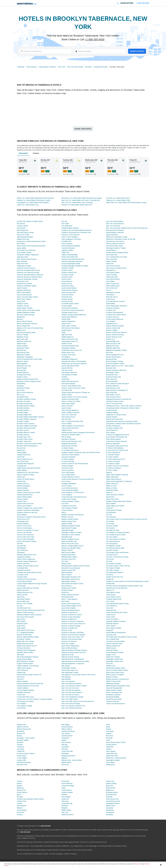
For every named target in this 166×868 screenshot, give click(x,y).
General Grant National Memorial (73, 259)
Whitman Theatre (112, 677)
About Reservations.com (25, 850)
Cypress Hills (21, 760)
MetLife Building (67, 572)
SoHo (108, 740)
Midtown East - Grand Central (72, 760)
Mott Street (65, 601)
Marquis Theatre (67, 550)
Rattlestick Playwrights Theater (116, 350)
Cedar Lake (21, 477)
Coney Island (21, 756)
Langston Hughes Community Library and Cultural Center (81, 452)
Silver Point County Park (114, 419)
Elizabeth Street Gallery (25, 652)
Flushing (20, 815)
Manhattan (65, 753)
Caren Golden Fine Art (25, 459)
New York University (113, 226)
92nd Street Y (22, 228)
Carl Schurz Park (23, 461)
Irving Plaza (65, 379)
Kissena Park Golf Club (69, 446)
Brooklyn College (23, 421)
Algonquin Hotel (22, 257)
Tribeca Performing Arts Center (117, 612)
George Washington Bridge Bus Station (75, 266)
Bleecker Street (22, 361)
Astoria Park (21, 301)
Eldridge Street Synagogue (26, 650)
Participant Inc (111, 270)
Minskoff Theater (67, 590)
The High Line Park (112, 530)
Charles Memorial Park (25, 495)
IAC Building (66, 357)
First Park (20, 679)
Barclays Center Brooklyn (26, 315)
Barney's (20, 319)
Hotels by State (52, 850)
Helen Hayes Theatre (69, 326)
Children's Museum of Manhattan (28, 510)
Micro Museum (67, 586)
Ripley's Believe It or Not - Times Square (120, 366)
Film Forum (21, 677)
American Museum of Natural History (29, 277)
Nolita (108, 727)
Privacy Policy (138, 864)
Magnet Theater (67, 524)
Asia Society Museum (24, 295)
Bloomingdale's (22, 364)
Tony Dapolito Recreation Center (117, 604)
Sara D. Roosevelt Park (114, 404)
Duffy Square (21, 628)
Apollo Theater (22, 288)
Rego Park (110, 786)
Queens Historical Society (115, 335)
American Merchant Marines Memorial (30, 275)
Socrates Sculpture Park (114, 428)
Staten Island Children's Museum (117, 475)
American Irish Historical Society (28, 272)
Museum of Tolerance (69, 641)
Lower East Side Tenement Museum (74, 497)
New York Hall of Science (70, 695)
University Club (111, 635)
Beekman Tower (23, 337)
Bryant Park (21, 450)
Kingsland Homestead (69, 444)
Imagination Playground (69, 359)
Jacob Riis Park (67, 390)
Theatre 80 (110, 579)
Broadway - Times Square (26, 738)
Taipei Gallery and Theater (115, 506)
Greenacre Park (67, 301)
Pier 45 (108, 290)
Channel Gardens (23, 490)
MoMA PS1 (65, 592)
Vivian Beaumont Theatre (115, 652)
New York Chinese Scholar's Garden (74, 686)
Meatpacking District (68, 756)
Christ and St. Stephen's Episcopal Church (31, 517)
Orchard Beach (111, 250)
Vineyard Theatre (112, 650)
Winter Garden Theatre (114, 690)
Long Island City (67, 803)
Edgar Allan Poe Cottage (25, 641)
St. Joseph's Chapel (113, 464)
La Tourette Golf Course (70, 450)
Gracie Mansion (67, 281)
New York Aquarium (68, 681)
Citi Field (20, 544)
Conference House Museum (27, 579)
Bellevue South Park (24, 341)
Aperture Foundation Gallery (27, 286)
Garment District (67, 736)
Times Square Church (113, 597)
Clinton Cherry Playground (26, 559)
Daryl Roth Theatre (23, 599)
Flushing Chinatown (68, 731)
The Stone (110, 575)
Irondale (64, 377)
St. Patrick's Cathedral (113, 468)
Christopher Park (23, 521)
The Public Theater (113, 570)
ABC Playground (23, 230)
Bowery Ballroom (23, 372)
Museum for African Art (69, 612)
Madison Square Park (69, 521)
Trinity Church (111, 615)
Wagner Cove (111, 655)
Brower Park (21, 448)
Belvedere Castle (23, 348)
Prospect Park (111, 310)
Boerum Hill (21, 733)
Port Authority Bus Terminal (115, 301)
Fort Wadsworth (67, 226)
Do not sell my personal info (83, 850)
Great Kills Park (67, 297)
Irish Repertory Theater (70, 375)
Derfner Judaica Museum (26, 612)
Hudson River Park (68, 352)
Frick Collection (67, 244)
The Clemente (111, 517)
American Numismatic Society (27, 279)
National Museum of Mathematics (73, 659)
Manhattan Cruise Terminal (71, 535)
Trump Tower (111, 617)
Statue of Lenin (111, 486)
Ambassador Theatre (24, 266)
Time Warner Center (113, 592)
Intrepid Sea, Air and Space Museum (74, 364)
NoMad (108, 729)
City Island (20, 749)
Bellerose (20, 788)
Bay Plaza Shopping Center (26, 332)
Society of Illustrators (113, 426)
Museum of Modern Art (69, 628)
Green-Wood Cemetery (70, 308)
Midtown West (66, 762)
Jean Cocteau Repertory (70, 410)
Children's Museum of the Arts (27, 512)
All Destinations (40, 850)
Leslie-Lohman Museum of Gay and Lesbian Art (78, 479)
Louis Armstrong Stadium (70, 490)
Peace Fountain (111, 275)
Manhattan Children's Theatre (72, 532)
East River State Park (24, 635)
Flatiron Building (22, 681)
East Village (66, 725)
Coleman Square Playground (27, 561)
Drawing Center (22, 624)
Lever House (66, 481)
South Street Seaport (113, 439)
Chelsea (20, 745)
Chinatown (21, 747)
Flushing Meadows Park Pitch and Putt (30, 684)
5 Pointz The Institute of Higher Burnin (30, 221)
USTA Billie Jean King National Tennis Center (121, 637)
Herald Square (66, 330)
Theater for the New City (114, 577)
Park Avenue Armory (113, 266)
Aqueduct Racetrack (24, 290)
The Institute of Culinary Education (118, 532)
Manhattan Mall (67, 537)
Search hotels (137, 51)
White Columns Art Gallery (115, 675)
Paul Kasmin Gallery (113, 272)
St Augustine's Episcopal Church (117, 446)
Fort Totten (65, 224)
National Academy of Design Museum (74, 650)
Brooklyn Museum (23, 435)
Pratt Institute (110, 304)
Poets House (110, 299)
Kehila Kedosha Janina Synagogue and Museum (78, 432)
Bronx (19, 795)
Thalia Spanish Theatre (114, 510)
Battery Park (21, 330)
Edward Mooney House (25, 644)
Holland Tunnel (67, 344)
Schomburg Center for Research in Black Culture (123, 408)
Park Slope (110, 731)
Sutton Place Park (112, 499)
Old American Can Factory (115, 241)
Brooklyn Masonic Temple (26, 432)
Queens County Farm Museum (116, 332)
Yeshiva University (112, 701)
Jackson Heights (67, 792)
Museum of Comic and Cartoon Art (73, 624)
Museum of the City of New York (73, 637)
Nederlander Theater (69, 668)
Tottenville (110, 747)
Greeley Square (67, 299)
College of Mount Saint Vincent (28, 566)
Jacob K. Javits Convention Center (73, 388)
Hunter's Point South (69, 355)
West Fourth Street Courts (115, 672)
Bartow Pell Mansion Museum (27, 324)
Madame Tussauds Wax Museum (73, 515)
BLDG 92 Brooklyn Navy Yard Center (30, 359)
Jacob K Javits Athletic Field (71, 386)
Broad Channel (22, 792)
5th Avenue (21, 224)
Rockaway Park (111, 795)
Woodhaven (110, 812)
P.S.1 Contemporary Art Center (117, 257)
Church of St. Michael (24, 532)
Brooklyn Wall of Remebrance (27, 446)
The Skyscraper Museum (114, 572)
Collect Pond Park (23, 564)
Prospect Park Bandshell (114, 312)
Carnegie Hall (22, 466)
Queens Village (111, 783)
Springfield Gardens (113, 803)
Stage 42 (109, 472)
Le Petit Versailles (68, 459)
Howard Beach (67, 790)
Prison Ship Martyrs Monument (116, 306)
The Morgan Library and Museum (117, 552)
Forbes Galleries (23, 688)
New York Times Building (114, 221)
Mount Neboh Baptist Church (71, 606)
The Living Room (112, 544)
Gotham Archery (67, 270)
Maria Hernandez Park (69, 541)
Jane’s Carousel (67, 406)
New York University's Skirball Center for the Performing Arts (127, 228)
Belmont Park (22, 344)
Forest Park (21, 695)
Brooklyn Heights (23, 740)
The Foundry (110, 528)
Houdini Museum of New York (72, 350)
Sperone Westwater (113, 444)
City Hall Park (21, 546)
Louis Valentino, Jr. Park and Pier (73, 492)
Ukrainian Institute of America (116, 621)
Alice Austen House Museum (27, 259)
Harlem (64, 740)
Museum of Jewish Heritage (71, 626)
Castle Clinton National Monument (29, 468)
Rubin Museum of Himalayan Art (117, 390)
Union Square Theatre (114, 628)
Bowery (20, 736)
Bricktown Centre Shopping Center (29, 381)
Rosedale (109, 797)
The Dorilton (110, 524)
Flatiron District (67, 729)
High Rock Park (67, 335)
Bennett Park (21, 350)
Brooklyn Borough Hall (25, 404)
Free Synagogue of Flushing (71, 239)
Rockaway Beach (112, 792)
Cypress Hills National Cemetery (28, 588)
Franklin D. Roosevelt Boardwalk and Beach (77, 230)
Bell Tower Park (22, 339)
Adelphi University (23, 239)
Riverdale (109, 738)
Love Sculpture (67, 495)
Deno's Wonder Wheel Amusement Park (31, 610)
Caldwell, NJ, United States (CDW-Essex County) (34, 200)
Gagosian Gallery (67, 250)
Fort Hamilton (22, 704)
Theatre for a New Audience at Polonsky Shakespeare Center (127, 581)
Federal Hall (21, 672)
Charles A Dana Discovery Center (29, 492)
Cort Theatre (21, 586)
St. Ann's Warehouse (113, 452)
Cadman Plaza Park (24, 455)
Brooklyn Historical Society (26, 428)
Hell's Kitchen (66, 742)
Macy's (64, 512)
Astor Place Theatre (24, 299)
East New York (22, 765)
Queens (109, 733)
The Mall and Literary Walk (115, 548)
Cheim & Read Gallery (24, 497)
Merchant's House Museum (71, 568)
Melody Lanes (66, 564)
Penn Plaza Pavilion (113, 279)
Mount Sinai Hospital (68, 608)
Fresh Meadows (67, 783)
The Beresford (111, 512)
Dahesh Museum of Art (25, 592)
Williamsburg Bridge (113, 684)
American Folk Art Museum (26, 268)
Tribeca (109, 749)
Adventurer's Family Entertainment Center (31, 241)
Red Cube (109, 352)
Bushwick (20, 742)
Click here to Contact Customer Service (93, 842)
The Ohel (109, 561)
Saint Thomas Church (113, 397)
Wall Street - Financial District (116, 758)
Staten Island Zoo (112, 484)
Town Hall (109, 608)
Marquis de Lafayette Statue (71, 548)
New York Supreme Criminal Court (73, 706)
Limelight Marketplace (69, 484)
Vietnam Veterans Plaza (114, 644)
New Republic (66, 679)
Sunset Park (110, 497)
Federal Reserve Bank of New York (29, 675)
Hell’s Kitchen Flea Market (71, 328)
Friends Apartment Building (71, 246)
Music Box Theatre (68, 644)
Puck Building (111, 321)
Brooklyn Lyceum (23, 430)
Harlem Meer (66, 319)
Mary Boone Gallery (68, 552)
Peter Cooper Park (113, 284)
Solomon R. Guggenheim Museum (118, 435)
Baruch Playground (23, 326)
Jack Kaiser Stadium (68, 384)
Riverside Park (111, 368)
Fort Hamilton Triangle (25, 706)
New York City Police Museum (72, 692)
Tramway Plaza (111, 610)
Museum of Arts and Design (71, 617)
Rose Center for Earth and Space (117, 384)
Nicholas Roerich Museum (115, 230)
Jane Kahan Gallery (68, 404)
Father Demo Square (24, 668)
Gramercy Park (67, 284)
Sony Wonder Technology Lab (116, 437)
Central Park (21, 481)
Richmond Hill (111, 788)
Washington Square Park (114, 661)
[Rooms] (100, 51)
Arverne (20, 781)
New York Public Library (70, 699)
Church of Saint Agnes (25, 528)
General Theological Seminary (72, 261)
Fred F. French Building (69, 237)
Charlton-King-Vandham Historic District (30, 799)
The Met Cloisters (112, 550)
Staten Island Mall (112, 477)
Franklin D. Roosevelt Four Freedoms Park (76, 232)
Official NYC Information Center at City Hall (121, 239)
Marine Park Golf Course (70, 544)
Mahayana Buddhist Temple (71, 526)
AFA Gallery (21, 244)
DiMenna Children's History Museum (29, 615)
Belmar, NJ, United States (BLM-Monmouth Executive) (35, 198)
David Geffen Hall (23, 601)
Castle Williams (22, 470)
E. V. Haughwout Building (25, 632)
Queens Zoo (110, 339)
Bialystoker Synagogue (25, 357)
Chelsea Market (22, 499)
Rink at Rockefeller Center (115, 364)
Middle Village (66, 810)
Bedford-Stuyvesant (24, 729)
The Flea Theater (112, 526)
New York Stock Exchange (71, 704)
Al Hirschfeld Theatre (24, 252)
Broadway (20, 386)
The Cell (109, 515)
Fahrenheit (23, 153)
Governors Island (67, 275)
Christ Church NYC (23, 519)
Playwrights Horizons (113, 292)
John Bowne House (68, 417)
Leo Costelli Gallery (68, 475)
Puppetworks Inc (112, 324)
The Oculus (110, 559)
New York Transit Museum (115, 224)
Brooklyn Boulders (23, 408)
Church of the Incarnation (26, 539)
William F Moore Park (113, 681)
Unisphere (110, 630)
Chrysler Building (23, 524)
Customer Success (65, 850)
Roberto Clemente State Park (116, 370)
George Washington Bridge (71, 264)
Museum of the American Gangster (73, 635)
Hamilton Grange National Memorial (74, 315)
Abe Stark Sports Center (25, 232)
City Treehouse (22, 550)
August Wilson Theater (25, 308)
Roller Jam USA (111, 379)
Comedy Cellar (22, 577)
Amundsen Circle (23, 281)
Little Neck (65, 801)
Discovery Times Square (25, 617)
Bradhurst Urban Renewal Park (27, 379)
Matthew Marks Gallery (69, 557)
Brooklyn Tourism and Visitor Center (29, 444)
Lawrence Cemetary (68, 457)
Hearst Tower (66, 324)
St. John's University (113, 461)
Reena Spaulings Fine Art (115, 355)
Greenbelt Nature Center (70, 304)
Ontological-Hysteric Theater (116, 248)
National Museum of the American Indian (75, 661)
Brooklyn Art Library (24, 401)
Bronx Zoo (21, 395)
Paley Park (110, 264)
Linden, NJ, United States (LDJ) (28, 205)
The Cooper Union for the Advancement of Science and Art (127, 519)
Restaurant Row (111, 359)
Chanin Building (22, 488)
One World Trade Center (114, 246)
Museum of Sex (67, 630)
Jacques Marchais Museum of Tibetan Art (76, 392)
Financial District (67, 727)
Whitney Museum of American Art (117, 679)
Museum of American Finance (72, 615)
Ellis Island (20, 655)
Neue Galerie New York (70, 670)
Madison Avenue (67, 517)
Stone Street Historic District (116, 742)
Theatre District (111, 745)
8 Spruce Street (22, 226)
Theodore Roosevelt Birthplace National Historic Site (124, 586)
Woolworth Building (113, 697)
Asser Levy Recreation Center (27, 297)
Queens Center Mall (113, 328)
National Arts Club (68, 655)
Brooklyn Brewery (23, 410)
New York (62, 67)
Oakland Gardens (67, 815)
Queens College (112, 330)
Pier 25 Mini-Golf (112, 288)
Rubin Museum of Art (113, 388)
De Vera (20, 606)
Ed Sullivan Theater (24, 639)
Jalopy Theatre (67, 395)
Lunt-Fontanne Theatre (69, 508)
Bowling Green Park (24, 375)
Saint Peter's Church (113, 395)
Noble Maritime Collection (115, 232)
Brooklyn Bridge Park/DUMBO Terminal (30, 417)
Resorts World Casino (113, 357)
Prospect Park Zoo (112, 317)
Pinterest (74, 854)
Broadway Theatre (23, 388)
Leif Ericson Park (67, 468)
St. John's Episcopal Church (115, 459)
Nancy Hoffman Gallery (69, 648)
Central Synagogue (24, 486)
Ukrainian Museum (112, 624)
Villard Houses (111, 648)
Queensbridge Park (113, 341)
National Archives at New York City (73, 652)
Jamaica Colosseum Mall (70, 399)
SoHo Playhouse (112, 430)
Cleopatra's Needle (24, 557)
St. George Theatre (113, 455)
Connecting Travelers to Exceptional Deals (112, 846)
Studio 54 (109, 492)
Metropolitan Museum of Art (71, 577)
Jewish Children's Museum (71, 412)
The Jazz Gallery (112, 537)
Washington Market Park (114, 659)
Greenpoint (65, 738)
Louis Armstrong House (70, 488)
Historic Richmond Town (70, 339)
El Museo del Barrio (24, 648)
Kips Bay (64, 745)
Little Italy (65, 749)
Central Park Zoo (23, 484)
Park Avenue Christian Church (116, 268)
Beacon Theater (23, 335)
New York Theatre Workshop (72, 708)
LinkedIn (67, 854)
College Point (22, 801)
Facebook (39, 854)
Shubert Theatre (112, 417)
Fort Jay (64, 221)
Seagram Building (112, 412)
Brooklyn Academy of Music (26, 399)
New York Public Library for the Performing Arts (78, 701)
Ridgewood (110, 790)
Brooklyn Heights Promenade (27, 426)
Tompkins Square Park (114, 599)
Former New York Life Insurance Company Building (34, 699)
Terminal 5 (110, 508)
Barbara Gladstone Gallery (26, 312)
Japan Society (66, 408)
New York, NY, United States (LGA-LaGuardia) (77, 202)
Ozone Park (110, 781)
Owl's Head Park (112, 255)
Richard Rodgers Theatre (115, 361)
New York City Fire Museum (71, 690)
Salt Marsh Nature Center (115, 401)
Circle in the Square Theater (27, 541)
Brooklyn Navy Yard (24, 437)
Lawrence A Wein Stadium (71, 455)
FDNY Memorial (22, 670)
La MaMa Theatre (68, 448)
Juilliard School (67, 430)
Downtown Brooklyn (101, 67)
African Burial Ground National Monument (31, 246)
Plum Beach (110, 295)
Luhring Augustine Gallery (70, 501)
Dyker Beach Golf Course (26, 630)
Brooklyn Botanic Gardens (26, 406)
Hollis (63, 788)
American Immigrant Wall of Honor (29, 270)
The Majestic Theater (113, 546)
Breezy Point (21, 790)
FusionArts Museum (68, 248)
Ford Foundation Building (25, 690)
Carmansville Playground (25, 464)
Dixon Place (21, 619)
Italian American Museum (70, 381)
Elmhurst (20, 808)
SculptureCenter (112, 410)
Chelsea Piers (22, 501)
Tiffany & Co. (110, 590)
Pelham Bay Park (112, 277)
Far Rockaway (22, 810)
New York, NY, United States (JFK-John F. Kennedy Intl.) (81, 200)
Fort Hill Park (21, 708)
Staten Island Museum (113, 479)
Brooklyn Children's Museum (27, 419)
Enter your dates (83, 129)
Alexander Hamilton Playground (28, 255)
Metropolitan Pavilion (69, 581)
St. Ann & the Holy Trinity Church (117, 450)
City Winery (21, 552)
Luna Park (65, 504)
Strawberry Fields (112, 490)
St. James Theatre (112, 457)
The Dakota (110, 521)
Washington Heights (113, 760)
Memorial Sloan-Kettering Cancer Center (76, 566)
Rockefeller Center (113, 372)
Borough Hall (21, 370)
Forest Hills (65, 781)
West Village (110, 762)
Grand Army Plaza (68, 286)
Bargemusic (21, 317)
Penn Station (110, 281)
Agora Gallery (22, 248)
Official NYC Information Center (117, 237)
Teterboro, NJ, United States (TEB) (118, 200)
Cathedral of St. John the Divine (28, 472)
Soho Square (111, 432)
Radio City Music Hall (113, 344)
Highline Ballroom (67, 337)
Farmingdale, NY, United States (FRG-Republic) (33, 202)
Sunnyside (110, 808)
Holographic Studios (68, 348)
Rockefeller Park (112, 375)
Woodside (109, 815)
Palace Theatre (111, 261)
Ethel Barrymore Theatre (25, 661)
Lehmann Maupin (67, 466)
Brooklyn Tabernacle (24, 441)
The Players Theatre (113, 568)
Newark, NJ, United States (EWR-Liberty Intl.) (77, 205)
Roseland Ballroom (112, 386)
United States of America (47, 67)
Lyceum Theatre (67, 510)
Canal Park (21, 457)
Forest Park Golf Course (25, 697)
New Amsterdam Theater (70, 672)
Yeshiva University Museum (115, 704)
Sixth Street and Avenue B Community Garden (122, 421)
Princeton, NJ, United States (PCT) (118, 198)
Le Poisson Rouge (68, 461)
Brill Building (21, 384)
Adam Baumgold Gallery (25, 237)
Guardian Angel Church (69, 312)
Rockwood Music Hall (113, 377)
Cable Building (22, 452)
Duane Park (21, 626)
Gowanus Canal (67, 277)
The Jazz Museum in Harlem (116, 539)
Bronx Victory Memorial (25, 392)
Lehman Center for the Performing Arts (75, 464)
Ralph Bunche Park (112, 346)
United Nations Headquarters (116, 632)
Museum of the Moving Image (72, 639)
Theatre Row (110, 584)
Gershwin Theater (68, 268)
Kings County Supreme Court (71, 441)
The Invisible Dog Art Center (116, 535)
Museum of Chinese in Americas (73, 621)
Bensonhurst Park (23, 352)
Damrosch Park (22, 595)
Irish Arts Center (67, 370)
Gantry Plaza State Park (70, 257)
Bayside (20, 786)
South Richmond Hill (113, 801)
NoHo (108, 725)
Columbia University (24, 570)
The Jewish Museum (113, 541)
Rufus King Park (111, 392)
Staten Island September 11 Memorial (119, 481)
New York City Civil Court (70, 688)
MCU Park (65, 561)
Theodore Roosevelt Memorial (117, 588)
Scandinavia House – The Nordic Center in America (124, 406)
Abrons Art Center (23, 235)
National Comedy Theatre (70, 657)
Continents (21, 67)
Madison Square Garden (70, 519)
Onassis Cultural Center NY (115, 244)
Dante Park (21, 597)
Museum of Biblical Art (69, 619)
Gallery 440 (65, 252)
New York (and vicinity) (75, 67)
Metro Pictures (67, 575)
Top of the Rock (111, 606)
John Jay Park (66, 419)
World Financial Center (114, 699)
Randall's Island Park (113, 348)
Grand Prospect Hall (68, 292)
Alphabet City (21, 725)
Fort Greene (66, 733)
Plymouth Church (112, 297)
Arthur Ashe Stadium (24, 292)
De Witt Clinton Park (24, 608)
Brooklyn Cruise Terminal (26, 424)
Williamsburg (110, 765)
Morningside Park (67, 597)
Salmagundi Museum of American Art (119, 399)
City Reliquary (22, 548)
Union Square (111, 626)
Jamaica (64, 795)
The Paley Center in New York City (118, 566)
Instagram (59, 854)
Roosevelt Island (112, 381)
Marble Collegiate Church (70, 539)
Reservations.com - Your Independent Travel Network (35, 846)
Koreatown (65, 747)
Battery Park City (23, 727)
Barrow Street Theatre (25, 321)
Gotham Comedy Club (69, 272)
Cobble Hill (21, 751)
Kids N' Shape (66, 437)
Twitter (46, 854)
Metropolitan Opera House (71, 579)
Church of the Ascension (25, 535)
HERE (64, 332)
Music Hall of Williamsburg (70, 646)
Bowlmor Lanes (22, 377)
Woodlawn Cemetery (113, 695)
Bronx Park (21, 390)
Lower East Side (67, 751)
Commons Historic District (26, 753)
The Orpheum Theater (114, 564)
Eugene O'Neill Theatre (25, 664)
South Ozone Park (112, 799)
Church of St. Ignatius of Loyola (28, 530)
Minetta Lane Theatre (69, 588)
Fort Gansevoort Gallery (25, 701)
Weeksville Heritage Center (116, 668)
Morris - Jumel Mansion (69, 599)
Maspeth (64, 808)
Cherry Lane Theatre (24, 506)
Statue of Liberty (112, 488)
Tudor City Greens (112, 619)
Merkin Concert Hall (68, 570)
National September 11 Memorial (73, 664)
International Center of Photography (74, 361)
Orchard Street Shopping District (117, 252)
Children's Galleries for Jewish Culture (30, 508)
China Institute (22, 515)
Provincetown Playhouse (115, 319)
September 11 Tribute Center (116, 415)
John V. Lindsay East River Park (72, 421)
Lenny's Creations (68, 470)
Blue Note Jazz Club (24, 366)
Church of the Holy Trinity (26, 537)
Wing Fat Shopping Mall (114, 688)
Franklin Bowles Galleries (70, 228)
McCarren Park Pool (69, 559)
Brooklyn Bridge (22, 412)
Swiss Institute (111, 504)
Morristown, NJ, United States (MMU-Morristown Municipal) (82, 198)
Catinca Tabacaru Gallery (26, 475)
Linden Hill (65, 799)
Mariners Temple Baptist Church (72, 546)
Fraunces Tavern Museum (71, 235)
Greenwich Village (68, 786)
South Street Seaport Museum (116, 441)
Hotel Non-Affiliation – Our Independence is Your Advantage (76, 846)
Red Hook (109, 736)
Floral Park (21, 812)
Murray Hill (65, 765)
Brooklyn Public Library (25, 439)
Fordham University (24, 692)
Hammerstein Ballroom (69, 317)
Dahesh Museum (23, 590)
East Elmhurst (22, 806)
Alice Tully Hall (22, 261)
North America (32, 67)
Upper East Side (112, 753)
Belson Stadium (22, 346)
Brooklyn (88, 67)
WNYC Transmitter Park (114, 692)
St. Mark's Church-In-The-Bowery (117, 466)
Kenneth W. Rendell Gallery (71, 435)
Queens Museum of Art (114, 337)
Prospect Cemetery (113, 308)
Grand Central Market (69, 288)
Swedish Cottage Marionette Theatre (119, 501)
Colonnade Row (22, 568)
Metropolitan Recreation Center (72, 584)
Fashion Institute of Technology (28, 666)
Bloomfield (21, 731)
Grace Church (66, 279)
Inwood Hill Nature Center (70, 366)
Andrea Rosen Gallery (25, 284)
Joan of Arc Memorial (69, 415)
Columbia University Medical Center (29, 572)
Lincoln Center (67, 486)
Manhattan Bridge (67, 530)
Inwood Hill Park (67, 368)
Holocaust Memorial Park (70, 346)
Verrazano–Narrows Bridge (115, 641)
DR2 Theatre (21, 621)
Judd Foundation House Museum (73, 426)
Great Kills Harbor (68, 295)
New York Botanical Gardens (71, 684)
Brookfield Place (23, 397)
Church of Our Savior (24, 526)
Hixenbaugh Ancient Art (70, 341)
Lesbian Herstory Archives (71, 477)
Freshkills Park (66, 241)
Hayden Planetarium (68, 321)
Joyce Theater (67, 424)
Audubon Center (23, 304)
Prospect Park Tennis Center (116, 315)
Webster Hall (110, 666)
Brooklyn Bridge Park (24, 415)
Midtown (64, 758)
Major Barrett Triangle (69, 528)
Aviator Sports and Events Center (29, 310)
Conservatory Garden (24, 581)
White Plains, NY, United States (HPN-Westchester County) (126, 202)
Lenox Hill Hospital (68, 472)
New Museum (66, 677)
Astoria (19, 783)
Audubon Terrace (23, 306)
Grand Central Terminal (70, 290)
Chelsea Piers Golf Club (25, 504)
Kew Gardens (66, 797)
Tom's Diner (110, 601)
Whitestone (110, 810)
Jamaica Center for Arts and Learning (74, 397)
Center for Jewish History (26, 479)
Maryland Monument (68, 555)
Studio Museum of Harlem (115, 495)
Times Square (111, 595)
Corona (20, 803)
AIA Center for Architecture (26, 250)
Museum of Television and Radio (73, 632)
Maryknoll (65, 806)
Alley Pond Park (22, 264)
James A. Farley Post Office (71, 401)
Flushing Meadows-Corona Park (28, 686)
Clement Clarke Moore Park (27, 555)
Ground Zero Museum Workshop (73, 310)
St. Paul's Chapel (112, 470)
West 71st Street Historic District (117, 670)
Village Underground (113, 646)
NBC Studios (66, 666)
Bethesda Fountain (23, 355)
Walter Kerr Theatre (113, 657)
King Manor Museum (68, 439)
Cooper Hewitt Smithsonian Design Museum (32, 584)
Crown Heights (22, 758)
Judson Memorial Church (70, 428)
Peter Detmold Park (113, 286)
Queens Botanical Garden (115, 326)
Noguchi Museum (112, 235)
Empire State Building (24, 659)
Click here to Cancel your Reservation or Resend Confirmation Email (40, 842)
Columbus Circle (23, 575)
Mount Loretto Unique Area (71, 604)
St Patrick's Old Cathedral (115, 448)
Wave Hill (109, 664)
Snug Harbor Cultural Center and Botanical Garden (123, 424)
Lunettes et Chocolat (69, 506)
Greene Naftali (67, 306)
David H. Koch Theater (25, 604)
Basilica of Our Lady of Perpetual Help (30, 328)
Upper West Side (112, 756)
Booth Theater (22, 368)
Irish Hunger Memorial (69, 372)
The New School (112, 555)
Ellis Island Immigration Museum (28, 657)
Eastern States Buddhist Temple (28, 637)
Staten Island (110, 806)
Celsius (36, 153)
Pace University (111, 259)
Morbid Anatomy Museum (70, 595)
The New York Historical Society (117, 557)
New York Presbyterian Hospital (72, 697)
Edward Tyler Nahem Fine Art (27, 646)
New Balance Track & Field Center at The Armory (79, 675)
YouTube (52, 854)
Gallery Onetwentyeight (70, 255)
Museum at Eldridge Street (71, 610)
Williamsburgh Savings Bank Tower (118, 686)
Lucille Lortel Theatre (69, 499)
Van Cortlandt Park (112, 639)
